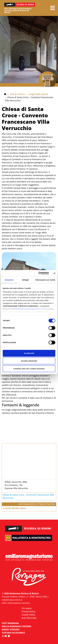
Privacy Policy (29, 611)
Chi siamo (27, 608)
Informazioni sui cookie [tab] (45, 280)
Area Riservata (29, 618)
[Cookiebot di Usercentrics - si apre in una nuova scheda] (38, 273)
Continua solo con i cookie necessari (29, 369)
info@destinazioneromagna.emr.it (26, 309)
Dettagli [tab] (25, 280)
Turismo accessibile (13, 633)
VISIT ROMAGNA (10, 623)
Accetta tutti (29, 353)
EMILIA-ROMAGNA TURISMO (17, 626)
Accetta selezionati (29, 361)
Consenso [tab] (9, 280)
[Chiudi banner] (54, 273)
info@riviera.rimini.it (12, 600)
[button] (53, 8)
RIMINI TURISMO (11, 629)
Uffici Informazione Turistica (16, 603)
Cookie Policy (28, 615)
